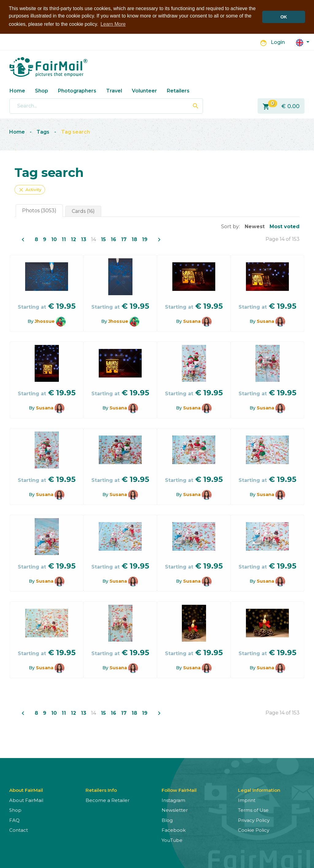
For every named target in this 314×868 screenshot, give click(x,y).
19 (145, 239)
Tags (43, 132)
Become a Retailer (107, 800)
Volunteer (144, 90)
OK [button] (284, 17)
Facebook (174, 830)
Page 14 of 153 (283, 239)
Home (17, 90)
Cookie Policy (254, 830)
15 (103, 239)
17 (124, 239)
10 (54, 239)
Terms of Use (253, 810)
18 (134, 239)
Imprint (247, 800)
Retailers (178, 90)
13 (84, 239)
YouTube (172, 840)
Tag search (75, 132)
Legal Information (259, 790)
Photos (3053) (39, 210)
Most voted (285, 226)
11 (64, 239)
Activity (30, 190)
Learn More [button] (113, 24)
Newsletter (175, 810)
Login (278, 42)
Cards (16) (83, 211)
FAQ (14, 820)
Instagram (173, 800)
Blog (167, 820)
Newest (255, 226)
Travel (114, 90)
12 (73, 239)
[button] (303, 42)
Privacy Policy (254, 820)
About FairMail (26, 800)
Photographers (77, 90)
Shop (42, 90)
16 (113, 239)
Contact (19, 830)
